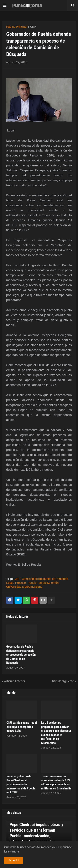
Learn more (12, 851)
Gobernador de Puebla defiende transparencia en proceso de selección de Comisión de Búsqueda (21, 655)
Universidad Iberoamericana (24, 587)
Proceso (20, 583)
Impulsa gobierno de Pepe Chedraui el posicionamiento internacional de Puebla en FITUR (21, 784)
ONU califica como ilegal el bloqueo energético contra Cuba (22, 727)
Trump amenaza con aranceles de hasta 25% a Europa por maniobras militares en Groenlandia (56, 782)
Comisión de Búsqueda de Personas (45, 579)
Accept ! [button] (14, 860)
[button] (5, 5)
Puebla (32, 583)
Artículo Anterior (15, 681)
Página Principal (17, 27)
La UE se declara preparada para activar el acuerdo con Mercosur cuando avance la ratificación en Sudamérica (56, 733)
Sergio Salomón (49, 583)
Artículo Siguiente (63, 681)
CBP (33, 27)
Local (10, 583)
